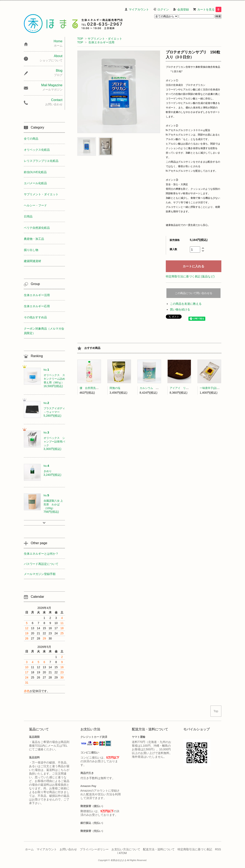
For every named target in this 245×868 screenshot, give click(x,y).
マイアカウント (139, 9)
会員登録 (183, 9)
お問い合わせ (68, 849)
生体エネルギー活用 (101, 42)
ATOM (123, 853)
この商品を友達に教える (186, 304)
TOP (80, 39)
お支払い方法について (126, 849)
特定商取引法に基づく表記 (195, 849)
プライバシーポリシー (94, 849)
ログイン (163, 9)
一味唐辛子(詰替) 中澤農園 (217, 388)
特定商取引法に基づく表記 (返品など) (190, 276)
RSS (218, 849)
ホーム (29, 849)
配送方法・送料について (159, 849)
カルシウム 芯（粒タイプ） (157, 388)
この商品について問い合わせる (194, 293)
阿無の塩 (115, 388)
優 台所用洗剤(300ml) (93, 388)
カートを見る (209, 9)
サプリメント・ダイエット (105, 39)
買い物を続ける (180, 309)
